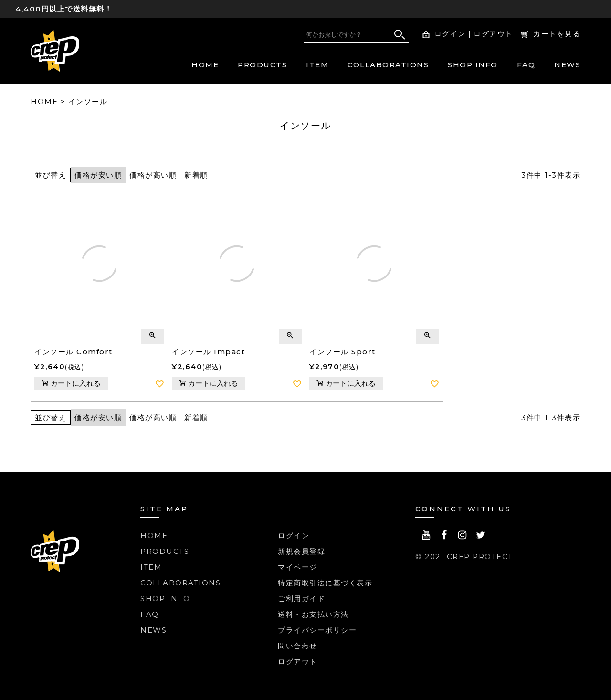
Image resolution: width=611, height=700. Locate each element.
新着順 (196, 175)
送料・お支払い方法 (313, 614)
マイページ (298, 567)
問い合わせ (298, 646)
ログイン (450, 34)
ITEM (317, 65)
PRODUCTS (262, 65)
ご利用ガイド (301, 599)
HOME (205, 65)
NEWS (567, 65)
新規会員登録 (301, 551)
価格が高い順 (153, 175)
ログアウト (493, 34)
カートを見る (557, 34)
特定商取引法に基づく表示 (325, 583)
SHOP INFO (473, 65)
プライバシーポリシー (317, 630)
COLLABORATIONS (388, 65)
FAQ (526, 65)
